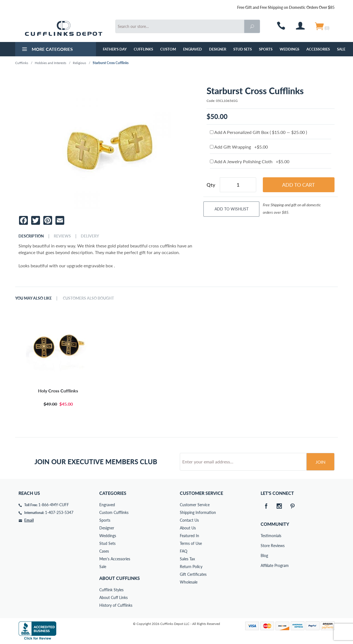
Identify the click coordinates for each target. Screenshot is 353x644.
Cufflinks (143, 49)
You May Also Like (34, 298)
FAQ (184, 551)
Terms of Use (191, 543)
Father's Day (115, 49)
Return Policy (191, 567)
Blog (264, 555)
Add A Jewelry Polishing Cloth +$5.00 (250, 161)
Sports (266, 49)
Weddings (289, 49)
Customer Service (195, 505)
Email (29, 520)
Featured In (189, 536)
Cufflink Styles (111, 590)
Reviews (62, 236)
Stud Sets (243, 49)
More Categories (47, 50)
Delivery (90, 236)
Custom (168, 49)
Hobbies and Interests (50, 63)
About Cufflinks (120, 578)
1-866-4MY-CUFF (54, 505)
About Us (188, 528)
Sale (341, 49)
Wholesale (189, 582)
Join (320, 462)
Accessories (318, 49)
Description (31, 236)
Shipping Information (198, 512)
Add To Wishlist (232, 209)
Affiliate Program (264, 565)
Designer (218, 49)
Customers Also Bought (88, 298)
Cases (104, 551)
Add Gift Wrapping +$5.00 (239, 147)
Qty (211, 185)
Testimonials (264, 536)
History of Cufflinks (116, 605)
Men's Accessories (115, 559)
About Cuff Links (113, 597)
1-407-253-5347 (59, 512)
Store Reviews (264, 546)
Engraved (192, 49)
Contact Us (189, 520)
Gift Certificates (193, 574)
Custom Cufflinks (114, 512)
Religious (79, 63)
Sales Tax (187, 559)
